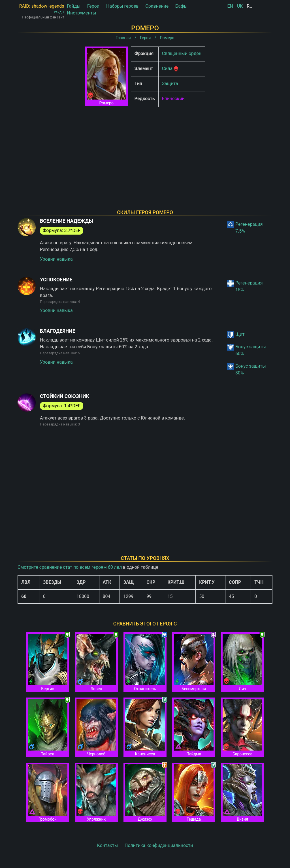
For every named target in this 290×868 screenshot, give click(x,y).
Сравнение (157, 6)
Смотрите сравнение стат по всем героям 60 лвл (70, 567)
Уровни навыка (56, 259)
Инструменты (82, 13)
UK (240, 6)
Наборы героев (122, 6)
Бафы (181, 6)
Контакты (107, 845)
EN (230, 6)
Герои (93, 6)
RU (250, 6)
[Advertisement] (145, 151)
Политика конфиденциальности (159, 845)
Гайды (74, 6)
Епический (173, 99)
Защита (170, 84)
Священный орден (182, 53)
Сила (167, 69)
